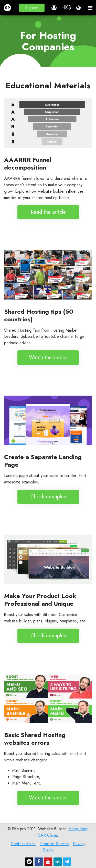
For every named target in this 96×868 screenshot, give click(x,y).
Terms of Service (54, 844)
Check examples (48, 497)
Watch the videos (48, 357)
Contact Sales (23, 844)
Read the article (48, 212)
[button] (32, 8)
